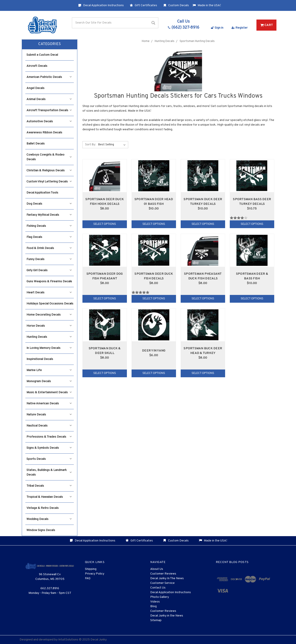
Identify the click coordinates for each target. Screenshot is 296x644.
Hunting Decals (49, 337)
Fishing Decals (49, 226)
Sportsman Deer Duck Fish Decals (154, 276)
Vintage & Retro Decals (43, 508)
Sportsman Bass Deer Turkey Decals (252, 202)
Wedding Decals (49, 519)
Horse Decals (49, 326)
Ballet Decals (36, 144)
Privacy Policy (95, 574)
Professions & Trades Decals (49, 437)
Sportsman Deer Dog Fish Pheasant (105, 276)
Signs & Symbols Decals (49, 448)
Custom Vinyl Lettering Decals (49, 182)
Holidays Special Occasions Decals (50, 304)
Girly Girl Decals (49, 270)
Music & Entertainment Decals (49, 392)
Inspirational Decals (40, 359)
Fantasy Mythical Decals (49, 215)
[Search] (115, 23)
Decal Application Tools (42, 193)
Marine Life (49, 370)
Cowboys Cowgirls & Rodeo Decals (49, 157)
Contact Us (158, 588)
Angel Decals (35, 88)
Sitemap (156, 620)
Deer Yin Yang (154, 351)
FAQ (88, 578)
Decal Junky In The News (167, 578)
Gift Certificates (143, 5)
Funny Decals (49, 259)
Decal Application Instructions (101, 5)
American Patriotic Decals (49, 77)
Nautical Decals (49, 426)
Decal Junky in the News (167, 616)
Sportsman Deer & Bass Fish (252, 276)
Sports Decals (49, 459)
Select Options (105, 224)
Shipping (91, 569)
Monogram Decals (49, 381)
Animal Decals (49, 99)
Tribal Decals (49, 486)
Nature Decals (49, 415)
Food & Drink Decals (49, 248)
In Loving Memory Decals (49, 348)
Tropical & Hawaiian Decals (49, 497)
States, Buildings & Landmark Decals (49, 472)
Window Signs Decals (41, 530)
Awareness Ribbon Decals (44, 133)
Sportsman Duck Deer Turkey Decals (203, 202)
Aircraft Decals (37, 66)
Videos (155, 602)
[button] (50, 44)
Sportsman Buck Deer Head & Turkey (203, 351)
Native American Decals (49, 404)
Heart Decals (49, 293)
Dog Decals (49, 204)
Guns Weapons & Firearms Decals (49, 282)
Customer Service (162, 583)
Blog (153, 606)
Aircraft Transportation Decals (49, 110)
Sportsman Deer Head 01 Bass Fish (154, 202)
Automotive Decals (49, 121)
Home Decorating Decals (49, 315)
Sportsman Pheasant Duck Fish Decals (203, 276)
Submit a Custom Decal (42, 55)
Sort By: (90, 145)
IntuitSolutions (68, 640)
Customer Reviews (163, 574)
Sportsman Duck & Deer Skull (105, 351)
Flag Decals (49, 237)
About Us (157, 569)
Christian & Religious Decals (49, 171)
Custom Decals (176, 5)
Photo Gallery (160, 597)
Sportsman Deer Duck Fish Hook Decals (105, 202)
